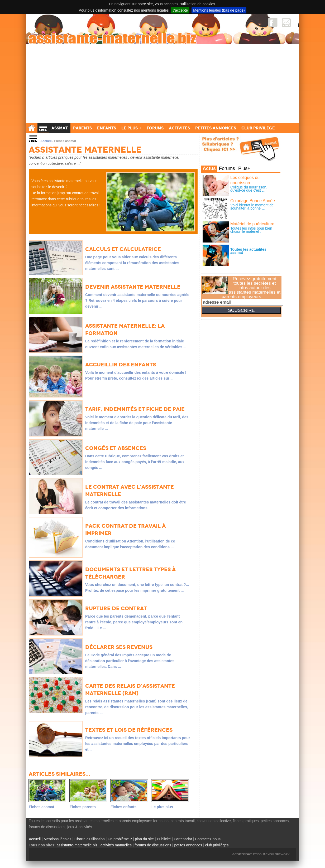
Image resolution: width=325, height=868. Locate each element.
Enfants (107, 128)
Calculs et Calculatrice (123, 249)
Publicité (164, 839)
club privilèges (217, 845)
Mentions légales (58, 839)
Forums (227, 168)
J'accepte (180, 10)
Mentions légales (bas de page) (219, 10)
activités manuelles (116, 845)
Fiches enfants (123, 807)
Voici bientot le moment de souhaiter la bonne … (252, 207)
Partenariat (183, 839)
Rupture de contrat (116, 608)
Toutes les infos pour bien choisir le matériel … (251, 230)
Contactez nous (208, 839)
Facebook (273, 22)
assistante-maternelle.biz (77, 845)
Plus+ (244, 168)
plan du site (144, 839)
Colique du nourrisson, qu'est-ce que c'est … (249, 189)
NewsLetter (286, 22)
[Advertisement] (162, 84)
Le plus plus (162, 807)
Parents (82, 128)
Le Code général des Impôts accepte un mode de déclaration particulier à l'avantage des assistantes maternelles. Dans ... (130, 661)
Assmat (60, 128)
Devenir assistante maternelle (133, 287)
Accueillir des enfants (121, 365)
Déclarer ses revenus (119, 647)
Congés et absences (116, 448)
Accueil (46, 141)
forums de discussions (153, 845)
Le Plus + (131, 128)
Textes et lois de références (129, 730)
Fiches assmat (42, 807)
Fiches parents (83, 807)
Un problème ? (120, 839)
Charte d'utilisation (90, 839)
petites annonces (188, 845)
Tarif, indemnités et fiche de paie (135, 409)
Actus (209, 168)
